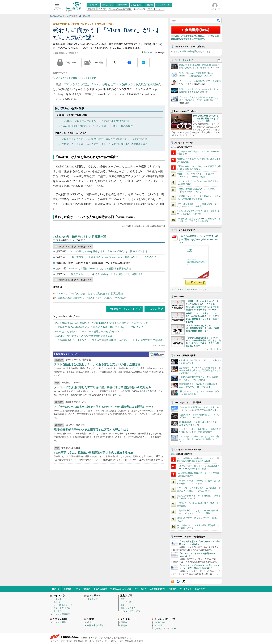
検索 (219, 21)
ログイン (56, 589)
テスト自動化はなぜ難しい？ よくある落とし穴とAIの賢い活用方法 (97, 364)
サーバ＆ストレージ (63, 605)
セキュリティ (93, 599)
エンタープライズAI (131, 611)
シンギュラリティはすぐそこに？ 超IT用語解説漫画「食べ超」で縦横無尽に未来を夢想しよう (202, 328)
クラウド (58, 599)
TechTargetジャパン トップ (124, 309)
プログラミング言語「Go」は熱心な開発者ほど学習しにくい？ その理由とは (104, 139)
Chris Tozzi (148, 52)
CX (123, 605)
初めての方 (200, 589)
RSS (172, 581)
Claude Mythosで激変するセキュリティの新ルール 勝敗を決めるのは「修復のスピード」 (199, 439)
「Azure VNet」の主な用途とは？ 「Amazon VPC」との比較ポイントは (108, 251)
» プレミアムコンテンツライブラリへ (189, 289)
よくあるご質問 (100, 589)
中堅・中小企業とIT (97, 625)
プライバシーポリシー (108, 641)
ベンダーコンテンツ (184, 60)
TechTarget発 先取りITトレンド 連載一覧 (79, 237)
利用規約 (172, 589)
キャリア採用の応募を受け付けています (192, 51)
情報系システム (128, 608)
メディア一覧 (56, 641)
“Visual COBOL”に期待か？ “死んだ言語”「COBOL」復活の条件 (97, 126)
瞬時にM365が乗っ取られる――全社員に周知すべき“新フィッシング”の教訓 (207, 119)
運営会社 (129, 641)
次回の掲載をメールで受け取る (71, 240)
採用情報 (139, 641)
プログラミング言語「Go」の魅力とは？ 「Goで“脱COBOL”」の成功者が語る (105, 144)
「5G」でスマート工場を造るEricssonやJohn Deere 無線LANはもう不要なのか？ (112, 257)
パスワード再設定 (82, 589)
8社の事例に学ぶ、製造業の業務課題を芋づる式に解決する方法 (93, 453)
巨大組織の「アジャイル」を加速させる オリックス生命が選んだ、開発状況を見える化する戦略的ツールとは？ (200, 370)
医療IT (124, 622)
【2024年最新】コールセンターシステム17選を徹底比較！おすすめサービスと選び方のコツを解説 (109, 340)
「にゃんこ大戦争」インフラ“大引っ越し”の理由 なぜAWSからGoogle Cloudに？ (198, 239)
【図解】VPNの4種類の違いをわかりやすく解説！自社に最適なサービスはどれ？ (100, 327)
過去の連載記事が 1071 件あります (75, 280)
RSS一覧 (159, 625)
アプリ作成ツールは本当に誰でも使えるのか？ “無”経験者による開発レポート (104, 407)
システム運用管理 (62, 614)
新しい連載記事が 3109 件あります (75, 247)
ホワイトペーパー (163, 622)
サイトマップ (186, 589)
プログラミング (89, 78)
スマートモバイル (62, 608)
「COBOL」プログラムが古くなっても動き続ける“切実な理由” (96, 121)
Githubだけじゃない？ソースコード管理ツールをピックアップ (89, 332)
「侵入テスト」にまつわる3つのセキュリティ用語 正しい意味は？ (106, 274)
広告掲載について (157, 589)
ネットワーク (60, 611)
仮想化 (57, 602)
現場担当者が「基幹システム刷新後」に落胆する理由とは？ (91, 430)
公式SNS (68, 641)
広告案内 (78, 641)
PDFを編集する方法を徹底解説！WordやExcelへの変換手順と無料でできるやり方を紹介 (103, 323)
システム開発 (155, 309)
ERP (123, 599)
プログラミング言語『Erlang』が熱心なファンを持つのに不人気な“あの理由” (112, 84)
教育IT (124, 625)
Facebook (178, 581)
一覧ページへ (215, 349)
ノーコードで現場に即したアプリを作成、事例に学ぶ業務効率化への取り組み (103, 387)
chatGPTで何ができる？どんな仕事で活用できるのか (84, 336)
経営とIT (91, 622)
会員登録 (67, 589)
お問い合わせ (140, 589)
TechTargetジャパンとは (121, 589)
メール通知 (98, 63)
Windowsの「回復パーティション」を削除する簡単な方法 (100, 269)
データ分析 (126, 602)
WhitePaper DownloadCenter (157, 355)
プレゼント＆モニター (165, 629)
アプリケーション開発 (66, 78)
